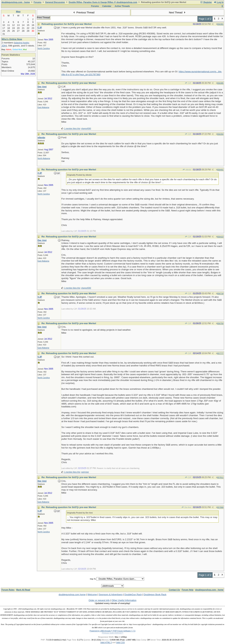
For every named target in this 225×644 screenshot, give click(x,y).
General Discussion (55, 2)
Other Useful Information (124, 600)
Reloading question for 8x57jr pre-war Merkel (67, 24)
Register (206, 2)
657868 (220, 507)
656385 (220, 83)
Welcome (92, 594)
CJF (188, 83)
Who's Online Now (12, 39)
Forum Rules (8, 590)
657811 (220, 477)
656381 (220, 24)
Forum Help (188, 590)
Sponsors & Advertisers (111, 594)
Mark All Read (23, 590)
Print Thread (43, 18)
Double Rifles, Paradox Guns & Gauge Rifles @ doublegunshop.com (103, 2)
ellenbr (187, 170)
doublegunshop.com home (72, 594)
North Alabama (44, 158)
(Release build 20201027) (112, 633)
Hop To (93, 579)
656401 (220, 170)
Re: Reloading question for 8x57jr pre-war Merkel (69, 83)
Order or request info (99, 600)
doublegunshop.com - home (16, 2)
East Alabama (43, 107)
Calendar (107, 6)
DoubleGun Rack (133, 594)
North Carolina (44, 48)
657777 (220, 353)
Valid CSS (120, 642)
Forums (37, 2)
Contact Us (174, 590)
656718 (220, 293)
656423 (220, 237)
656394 (220, 134)
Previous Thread (83, 12)
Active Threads (122, 6)
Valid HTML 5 (106, 642)
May (18, 12)
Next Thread (178, 12)
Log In (219, 2)
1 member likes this (72, 128)
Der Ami (186, 507)
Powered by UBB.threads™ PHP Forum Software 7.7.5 (112, 631)
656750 (220, 323)
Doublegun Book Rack (155, 594)
